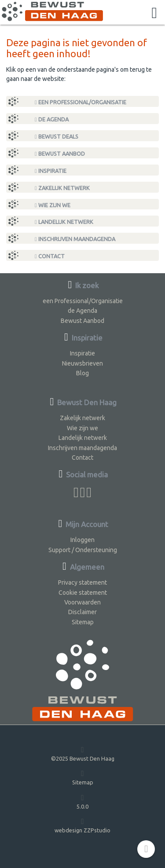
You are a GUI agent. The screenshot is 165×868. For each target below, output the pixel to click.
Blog (82, 373)
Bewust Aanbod (60, 154)
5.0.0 (82, 801)
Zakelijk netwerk (62, 188)
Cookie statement (83, 593)
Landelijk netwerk (64, 222)
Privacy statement (82, 582)
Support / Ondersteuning (83, 550)
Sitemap (83, 622)
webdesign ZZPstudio (82, 825)
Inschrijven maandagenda (75, 239)
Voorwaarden (82, 602)
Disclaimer (82, 612)
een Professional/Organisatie (81, 102)
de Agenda (52, 119)
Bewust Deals (57, 137)
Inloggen (82, 540)
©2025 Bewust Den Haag (83, 753)
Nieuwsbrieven (82, 363)
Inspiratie (51, 171)
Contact (50, 256)
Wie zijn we (53, 205)
